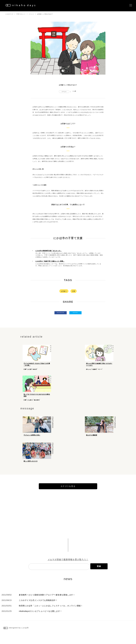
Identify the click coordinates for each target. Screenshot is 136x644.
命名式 (35, 369)
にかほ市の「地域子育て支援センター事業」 (50, 261)
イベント (31, 14)
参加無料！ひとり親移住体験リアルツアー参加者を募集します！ (47, 603)
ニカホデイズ (9, 14)
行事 (74, 291)
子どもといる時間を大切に (32, 435)
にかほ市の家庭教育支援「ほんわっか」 (49, 251)
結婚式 (95, 369)
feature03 (53, 423)
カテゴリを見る (68, 495)
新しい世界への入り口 (31, 466)
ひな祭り (30, 400)
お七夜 (29, 369)
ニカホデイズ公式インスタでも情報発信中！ (38, 609)
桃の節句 (37, 400)
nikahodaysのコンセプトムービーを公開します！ (40, 620)
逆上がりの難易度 (92, 435)
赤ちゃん (89, 369)
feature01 (53, 453)
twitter (75, 312)
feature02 (115, 423)
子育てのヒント (21, 14)
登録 (99, 575)
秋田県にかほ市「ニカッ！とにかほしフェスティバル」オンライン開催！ (51, 614)
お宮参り (64, 291)
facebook (61, 312)
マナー (100, 369)
